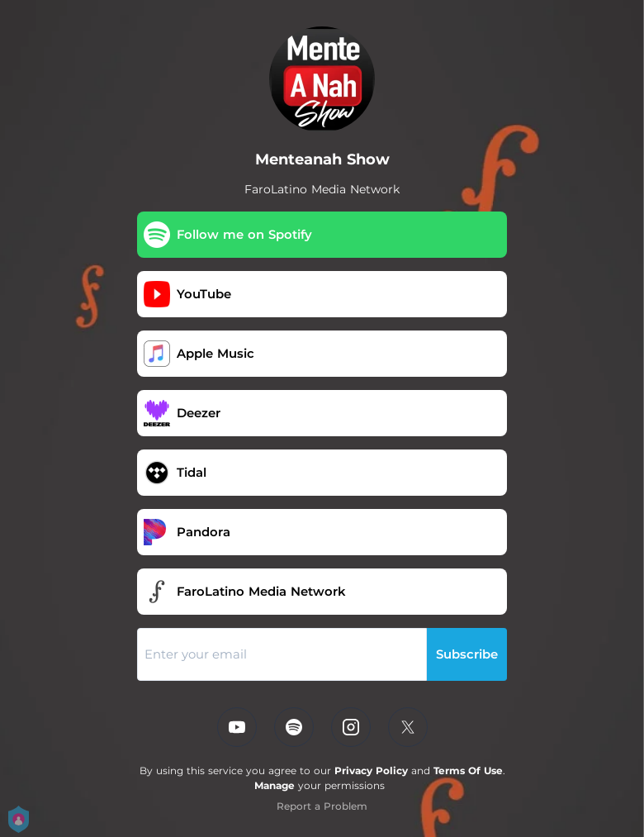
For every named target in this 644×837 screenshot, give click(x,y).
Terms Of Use (468, 770)
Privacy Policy (371, 770)
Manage (275, 785)
